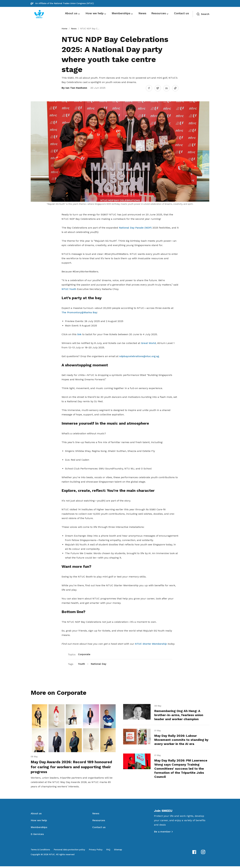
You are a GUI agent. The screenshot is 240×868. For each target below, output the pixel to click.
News (74, 29)
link (79, 334)
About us (36, 815)
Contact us (99, 829)
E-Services (37, 836)
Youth (81, 663)
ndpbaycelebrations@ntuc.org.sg (139, 356)
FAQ (108, 851)
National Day (98, 663)
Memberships (39, 829)
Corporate (84, 654)
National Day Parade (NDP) (135, 227)
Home (64, 29)
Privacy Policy (96, 851)
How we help (39, 822)
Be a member (162, 833)
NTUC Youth (69, 288)
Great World (148, 342)
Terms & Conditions (40, 851)
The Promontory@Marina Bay (79, 312)
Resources (99, 822)
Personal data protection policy (69, 851)
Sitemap (118, 851)
